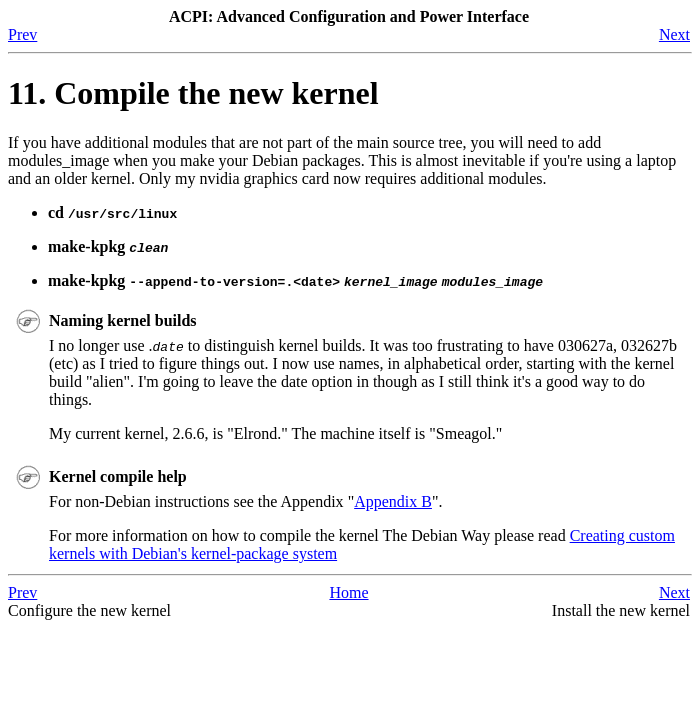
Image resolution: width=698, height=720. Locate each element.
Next (674, 34)
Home (348, 592)
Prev (22, 34)
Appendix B (393, 501)
